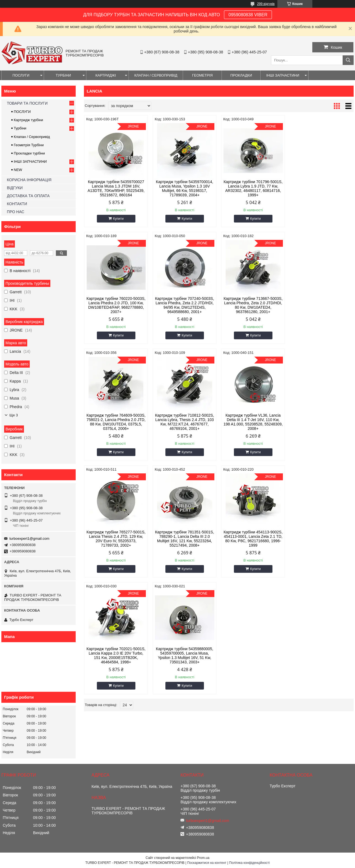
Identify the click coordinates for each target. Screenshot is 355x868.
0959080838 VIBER (248, 15)
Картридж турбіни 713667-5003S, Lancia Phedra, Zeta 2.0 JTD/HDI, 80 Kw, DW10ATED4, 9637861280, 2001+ (184, 305)
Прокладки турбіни (29, 153)
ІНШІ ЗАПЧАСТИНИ (283, 75)
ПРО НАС (16, 212)
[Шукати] (348, 60)
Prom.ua (203, 858)
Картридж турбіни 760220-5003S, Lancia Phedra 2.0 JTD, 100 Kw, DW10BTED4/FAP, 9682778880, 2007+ (321, 188)
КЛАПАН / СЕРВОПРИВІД (156, 75)
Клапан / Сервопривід (32, 137)
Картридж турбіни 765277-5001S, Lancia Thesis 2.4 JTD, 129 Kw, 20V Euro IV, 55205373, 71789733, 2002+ (184, 422)
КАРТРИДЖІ (106, 75)
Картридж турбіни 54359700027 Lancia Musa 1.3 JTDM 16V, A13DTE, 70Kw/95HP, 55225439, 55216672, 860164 (116, 188)
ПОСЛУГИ (21, 75)
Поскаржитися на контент (207, 863)
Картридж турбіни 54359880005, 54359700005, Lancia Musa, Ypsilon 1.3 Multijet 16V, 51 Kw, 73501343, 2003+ (184, 539)
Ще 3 (14, 415)
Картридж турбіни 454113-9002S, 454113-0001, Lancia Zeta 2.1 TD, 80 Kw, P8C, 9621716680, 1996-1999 (321, 422)
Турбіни (20, 128)
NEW (18, 170)
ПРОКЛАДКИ (241, 75)
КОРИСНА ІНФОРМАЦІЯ (29, 180)
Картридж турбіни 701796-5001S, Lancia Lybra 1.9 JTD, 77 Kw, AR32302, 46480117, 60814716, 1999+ (253, 188)
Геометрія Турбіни (29, 145)
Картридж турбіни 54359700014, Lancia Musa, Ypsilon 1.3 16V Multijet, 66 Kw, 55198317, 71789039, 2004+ (184, 188)
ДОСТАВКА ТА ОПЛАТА (28, 196)
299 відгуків (266, 4)
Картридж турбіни (28, 120)
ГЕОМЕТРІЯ (202, 75)
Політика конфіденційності (249, 863)
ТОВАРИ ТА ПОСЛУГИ (27, 103)
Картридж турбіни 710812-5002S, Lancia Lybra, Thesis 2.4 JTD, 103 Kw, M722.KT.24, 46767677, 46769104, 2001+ (321, 305)
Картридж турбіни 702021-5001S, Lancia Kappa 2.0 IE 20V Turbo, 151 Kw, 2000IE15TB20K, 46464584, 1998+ (116, 539)
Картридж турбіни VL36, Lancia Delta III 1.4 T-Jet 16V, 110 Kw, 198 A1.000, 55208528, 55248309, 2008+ (116, 422)
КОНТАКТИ (17, 204)
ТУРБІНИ (63, 75)
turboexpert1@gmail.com (29, 539)
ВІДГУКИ (15, 188)
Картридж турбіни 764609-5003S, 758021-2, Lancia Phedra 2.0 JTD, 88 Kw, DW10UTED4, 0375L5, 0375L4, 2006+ (253, 305)
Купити (118, 219)
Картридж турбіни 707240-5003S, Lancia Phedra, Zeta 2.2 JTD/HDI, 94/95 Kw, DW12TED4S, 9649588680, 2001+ (116, 305)
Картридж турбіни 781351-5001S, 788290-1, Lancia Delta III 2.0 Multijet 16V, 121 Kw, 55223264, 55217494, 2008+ (253, 422)
